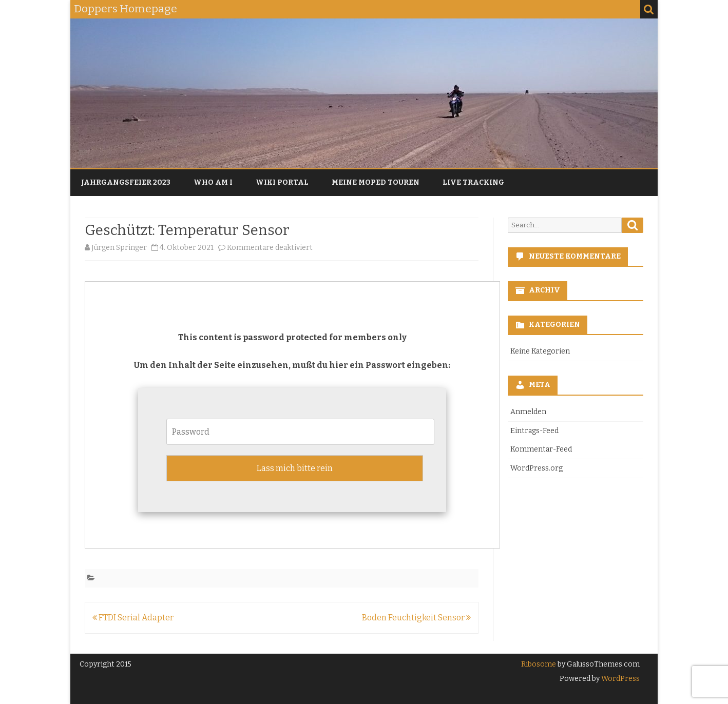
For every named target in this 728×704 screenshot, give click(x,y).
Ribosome (539, 664)
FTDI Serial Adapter (133, 618)
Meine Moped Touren (376, 182)
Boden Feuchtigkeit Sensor (416, 618)
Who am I (213, 182)
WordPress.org (537, 468)
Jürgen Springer (119, 248)
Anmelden (528, 412)
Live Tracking (473, 182)
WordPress (620, 679)
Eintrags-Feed (534, 431)
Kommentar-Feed (541, 449)
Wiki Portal (282, 182)
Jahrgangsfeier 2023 (126, 182)
